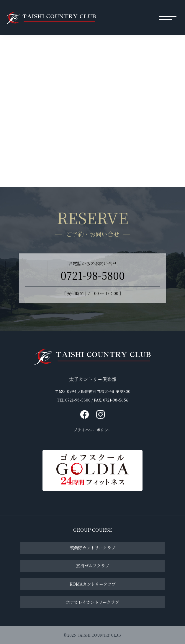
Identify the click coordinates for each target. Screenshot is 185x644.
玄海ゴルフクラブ (93, 566)
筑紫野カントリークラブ (93, 548)
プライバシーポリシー (93, 430)
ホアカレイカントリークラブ (92, 602)
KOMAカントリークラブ (93, 584)
